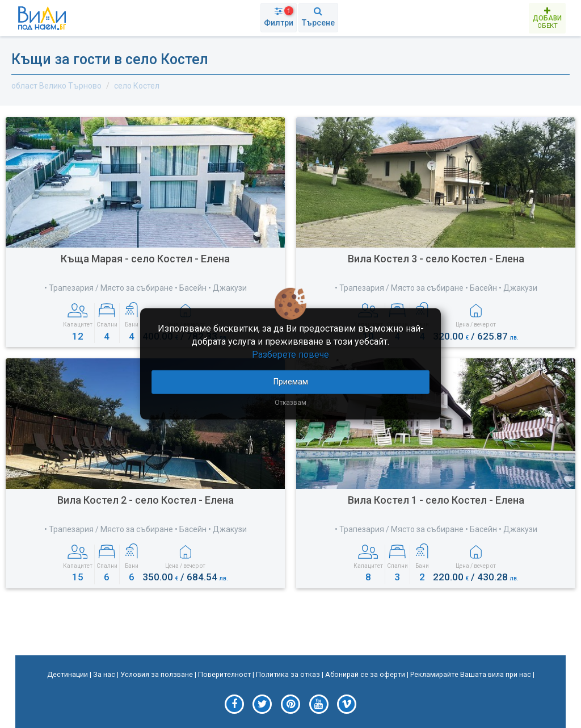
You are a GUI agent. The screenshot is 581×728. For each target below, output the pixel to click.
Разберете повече (290, 355)
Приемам (291, 381)
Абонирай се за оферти (365, 674)
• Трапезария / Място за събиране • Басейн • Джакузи (146, 288)
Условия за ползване (157, 674)
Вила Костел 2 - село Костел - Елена (146, 500)
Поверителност (224, 674)
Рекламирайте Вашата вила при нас (471, 674)
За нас (104, 674)
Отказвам (290, 402)
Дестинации (68, 674)
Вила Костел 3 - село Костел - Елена (436, 259)
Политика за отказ (288, 674)
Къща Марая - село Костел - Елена (145, 259)
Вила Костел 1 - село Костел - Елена (436, 500)
